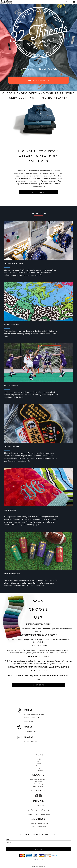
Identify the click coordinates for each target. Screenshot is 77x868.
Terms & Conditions (38, 786)
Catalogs (39, 764)
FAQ (39, 768)
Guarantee (38, 782)
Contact (39, 766)
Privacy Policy (39, 784)
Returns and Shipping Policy (38, 779)
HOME (38, 759)
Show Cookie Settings (39, 866)
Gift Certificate (38, 770)
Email (8, 839)
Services (39, 761)
